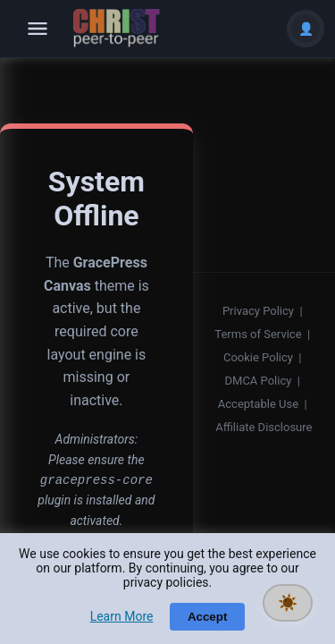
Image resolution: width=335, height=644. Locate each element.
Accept (207, 617)
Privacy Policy (258, 311)
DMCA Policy (259, 381)
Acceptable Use (258, 404)
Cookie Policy (258, 357)
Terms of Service (258, 334)
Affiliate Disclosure (264, 427)
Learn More (122, 616)
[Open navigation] (38, 29)
